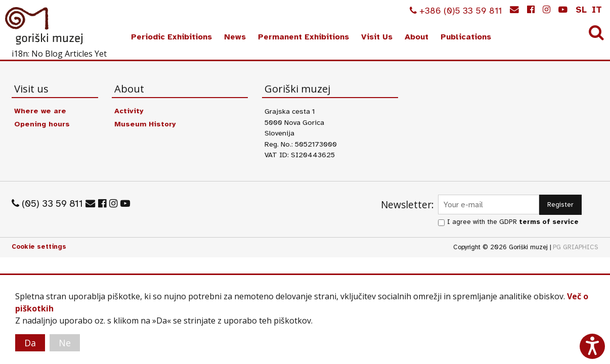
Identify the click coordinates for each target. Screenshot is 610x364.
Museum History (145, 124)
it (597, 10)
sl (581, 10)
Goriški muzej (45, 26)
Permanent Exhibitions (303, 37)
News (235, 37)
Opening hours (42, 124)
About (417, 37)
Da (30, 343)
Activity (129, 111)
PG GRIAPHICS (576, 247)
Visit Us (377, 37)
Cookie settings (39, 247)
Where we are (40, 111)
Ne (65, 343)
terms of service (549, 222)
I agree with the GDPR (513, 222)
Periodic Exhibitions (171, 37)
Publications (466, 37)
